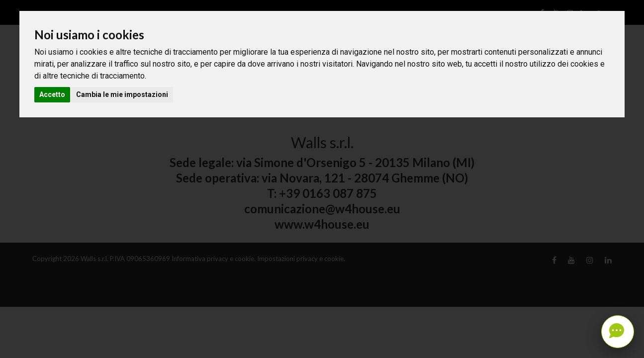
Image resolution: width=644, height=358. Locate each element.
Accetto (52, 94)
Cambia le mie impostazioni (122, 94)
